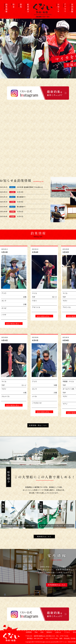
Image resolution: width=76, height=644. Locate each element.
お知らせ (58, 632)
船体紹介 (49, 632)
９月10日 (20, 202)
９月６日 (20, 216)
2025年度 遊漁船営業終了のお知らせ (30, 187)
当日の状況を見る (14, 324)
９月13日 (20, 192)
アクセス (67, 632)
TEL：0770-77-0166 (62, 636)
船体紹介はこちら (44, 537)
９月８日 (20, 212)
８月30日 (66, 340)
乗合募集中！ (22, 197)
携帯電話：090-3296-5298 (34, 638)
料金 (36, 632)
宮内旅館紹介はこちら (57, 585)
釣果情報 (29, 632)
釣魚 (42, 632)
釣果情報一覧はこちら (38, 425)
